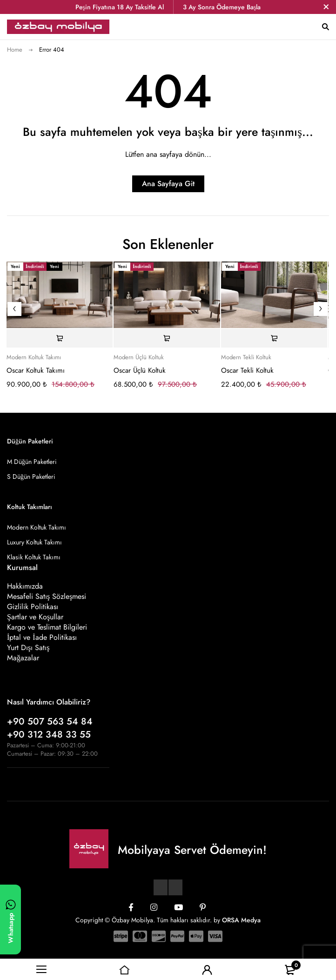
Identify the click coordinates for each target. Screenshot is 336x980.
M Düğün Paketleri (32, 462)
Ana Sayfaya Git (168, 184)
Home (15, 50)
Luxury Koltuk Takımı (34, 542)
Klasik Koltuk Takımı (34, 557)
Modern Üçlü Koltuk (139, 357)
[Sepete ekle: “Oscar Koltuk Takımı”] (60, 338)
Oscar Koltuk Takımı (36, 370)
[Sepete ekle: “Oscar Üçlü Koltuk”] (167, 338)
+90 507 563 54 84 (50, 722)
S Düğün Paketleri (31, 477)
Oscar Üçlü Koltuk (140, 370)
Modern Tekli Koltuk (246, 357)
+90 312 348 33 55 (49, 735)
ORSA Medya (241, 920)
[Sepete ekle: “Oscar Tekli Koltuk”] (274, 338)
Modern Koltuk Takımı (34, 357)
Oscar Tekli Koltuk (247, 370)
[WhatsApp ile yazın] (10, 920)
